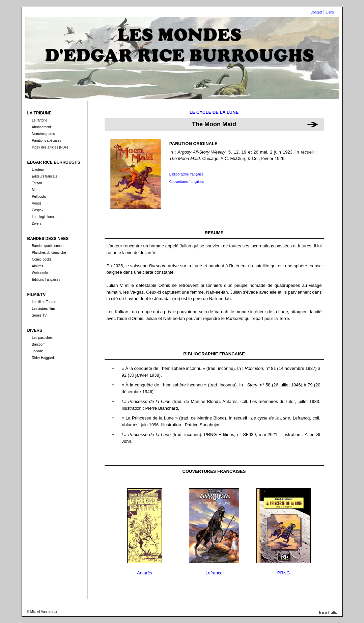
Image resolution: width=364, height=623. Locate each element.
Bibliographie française (186, 174)
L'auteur (38, 170)
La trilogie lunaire (45, 217)
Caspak (37, 210)
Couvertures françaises (187, 182)
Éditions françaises (46, 280)
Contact (316, 12)
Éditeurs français (44, 176)
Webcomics (40, 273)
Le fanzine (39, 120)
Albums (37, 266)
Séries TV (39, 315)
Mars (35, 190)
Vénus (36, 203)
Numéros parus (43, 134)
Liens (330, 12)
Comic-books (41, 259)
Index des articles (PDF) (50, 147)
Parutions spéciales (46, 141)
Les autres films (44, 309)
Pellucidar (39, 197)
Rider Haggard (43, 358)
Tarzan (37, 183)
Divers (36, 224)
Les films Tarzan (44, 302)
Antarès (145, 573)
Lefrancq (214, 573)
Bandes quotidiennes (47, 246)
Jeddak (37, 351)
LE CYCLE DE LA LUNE (214, 112)
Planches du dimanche (49, 253)
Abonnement (41, 127)
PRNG (284, 573)
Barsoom (38, 344)
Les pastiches (42, 338)
